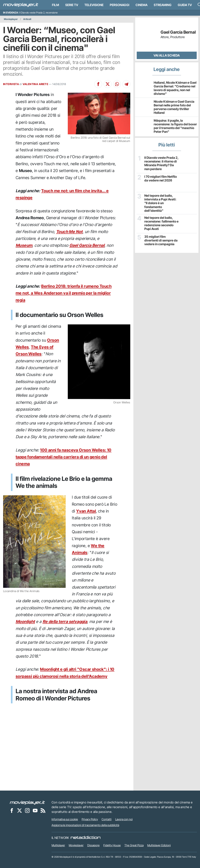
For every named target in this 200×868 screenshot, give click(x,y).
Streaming (163, 5)
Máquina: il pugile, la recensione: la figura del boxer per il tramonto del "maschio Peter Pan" (175, 126)
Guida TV (185, 5)
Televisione (94, 5)
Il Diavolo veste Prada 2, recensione (38, 13)
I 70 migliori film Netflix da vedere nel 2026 (161, 179)
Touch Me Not (69, 232)
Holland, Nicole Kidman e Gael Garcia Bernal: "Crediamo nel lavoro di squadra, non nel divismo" (175, 88)
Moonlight (25, 622)
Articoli (27, 19)
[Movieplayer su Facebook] (12, 810)
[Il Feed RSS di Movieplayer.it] (43, 810)
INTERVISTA (11, 84)
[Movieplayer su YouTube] (35, 810)
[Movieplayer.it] (21, 5)
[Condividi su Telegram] (126, 84)
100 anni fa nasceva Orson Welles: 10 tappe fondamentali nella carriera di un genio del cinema (64, 457)
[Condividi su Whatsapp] (117, 84)
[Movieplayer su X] (20, 810)
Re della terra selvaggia (65, 622)
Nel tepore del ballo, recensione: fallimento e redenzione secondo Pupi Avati (161, 223)
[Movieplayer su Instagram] (27, 810)
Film (55, 5)
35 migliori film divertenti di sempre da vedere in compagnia (161, 240)
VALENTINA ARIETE (35, 84)
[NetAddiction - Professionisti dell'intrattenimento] (86, 838)
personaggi (120, 5)
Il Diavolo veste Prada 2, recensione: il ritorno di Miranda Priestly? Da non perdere (161, 163)
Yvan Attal (86, 511)
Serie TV (72, 5)
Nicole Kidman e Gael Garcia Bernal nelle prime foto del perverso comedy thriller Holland (174, 107)
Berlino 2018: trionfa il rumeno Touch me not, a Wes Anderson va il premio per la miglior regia (64, 293)
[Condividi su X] (108, 84)
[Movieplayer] (27, 802)
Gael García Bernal (87, 245)
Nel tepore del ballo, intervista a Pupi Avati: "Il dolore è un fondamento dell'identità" (160, 203)
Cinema (142, 5)
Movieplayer (11, 19)
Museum (24, 245)
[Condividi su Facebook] (98, 84)
